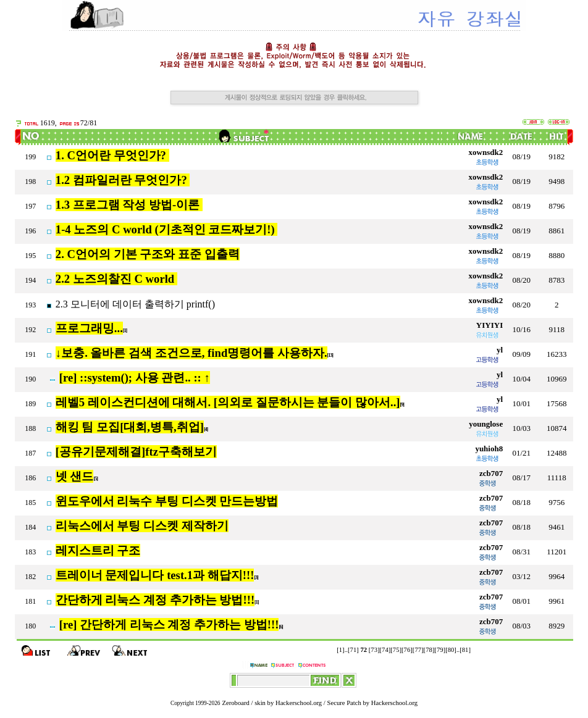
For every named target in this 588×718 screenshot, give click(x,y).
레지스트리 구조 (98, 550)
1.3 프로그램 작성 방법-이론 (129, 205)
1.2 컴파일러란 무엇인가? (123, 180)
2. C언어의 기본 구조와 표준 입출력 (148, 254)
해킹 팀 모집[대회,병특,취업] (130, 427)
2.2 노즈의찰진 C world (116, 279)
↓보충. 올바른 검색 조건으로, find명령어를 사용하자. (191, 353)
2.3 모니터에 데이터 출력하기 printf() (136, 304)
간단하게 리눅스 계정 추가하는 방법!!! (155, 600)
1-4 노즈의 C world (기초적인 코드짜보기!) (167, 229)
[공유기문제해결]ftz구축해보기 (136, 452)
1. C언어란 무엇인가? (112, 155)
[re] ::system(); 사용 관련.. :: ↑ (135, 378)
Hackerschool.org (299, 703)
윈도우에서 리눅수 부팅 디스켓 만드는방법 (167, 501)
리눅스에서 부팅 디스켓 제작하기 (142, 526)
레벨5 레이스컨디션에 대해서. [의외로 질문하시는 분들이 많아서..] (228, 402)
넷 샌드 (75, 476)
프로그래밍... (89, 328)
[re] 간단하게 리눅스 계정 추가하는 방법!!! (169, 624)
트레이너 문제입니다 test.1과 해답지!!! (155, 575)
